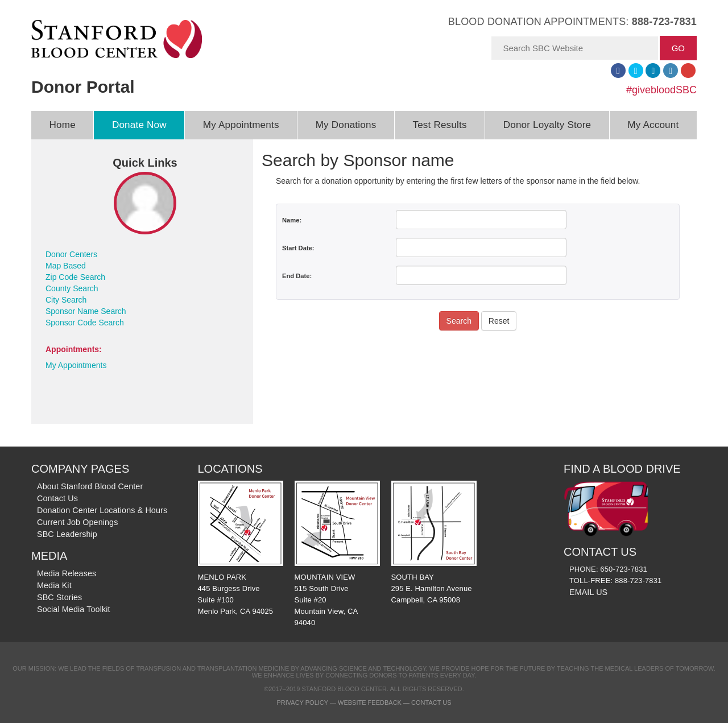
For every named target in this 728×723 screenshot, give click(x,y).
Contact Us (57, 498)
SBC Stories (59, 597)
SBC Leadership (67, 534)
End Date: (297, 276)
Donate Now (139, 125)
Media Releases (67, 573)
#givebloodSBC (661, 90)
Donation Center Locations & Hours (102, 510)
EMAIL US (588, 592)
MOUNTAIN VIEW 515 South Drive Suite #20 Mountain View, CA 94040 (337, 554)
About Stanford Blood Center (90, 486)
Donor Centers (71, 254)
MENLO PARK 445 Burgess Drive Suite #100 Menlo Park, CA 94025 (241, 548)
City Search (66, 300)
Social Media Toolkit (74, 609)
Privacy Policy (302, 703)
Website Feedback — (375, 703)
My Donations (346, 125)
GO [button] (678, 48)
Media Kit (54, 585)
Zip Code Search (75, 277)
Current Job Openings (77, 522)
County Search (72, 288)
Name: (292, 220)
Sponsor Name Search (86, 311)
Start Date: (298, 248)
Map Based (66, 266)
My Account (653, 125)
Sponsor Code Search (85, 323)
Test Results (439, 125)
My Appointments (241, 125)
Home (63, 125)
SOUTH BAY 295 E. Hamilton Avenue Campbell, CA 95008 (434, 542)
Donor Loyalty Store (547, 125)
